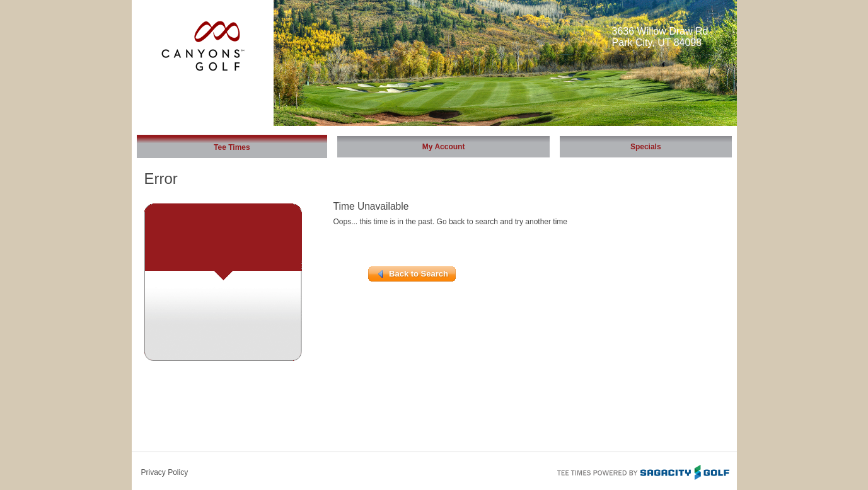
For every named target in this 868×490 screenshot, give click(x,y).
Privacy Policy (165, 472)
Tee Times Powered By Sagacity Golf (642, 471)
